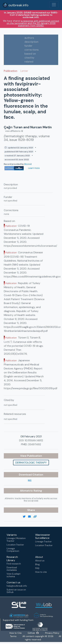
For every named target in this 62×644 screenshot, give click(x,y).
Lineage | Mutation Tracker (16, 540)
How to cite (41, 572)
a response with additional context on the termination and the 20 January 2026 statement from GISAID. (33, 23)
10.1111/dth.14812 (34, 440)
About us (40, 561)
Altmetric (27, 491)
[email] (31, 517)
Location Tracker (15, 545)
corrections (32, 50)
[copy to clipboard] (36, 517)
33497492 (35, 444)
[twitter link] (25, 517)
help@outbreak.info (17, 586)
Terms (13, 636)
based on (30, 54)
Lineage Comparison (13, 550)
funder (28, 46)
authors (29, 38)
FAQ (37, 568)
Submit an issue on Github (16, 591)
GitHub (33, 633)
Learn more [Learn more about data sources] (34, 168)
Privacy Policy (52, 633)
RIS (30, 481)
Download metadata (12, 569)
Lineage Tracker (43, 542)
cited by (29, 58)
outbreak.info (16, 5)
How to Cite (16, 633)
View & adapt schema (13, 575)
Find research (14, 564)
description (31, 42)
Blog (37, 564)
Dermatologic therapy (31, 463)
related (29, 62)
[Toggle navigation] (54, 5)
